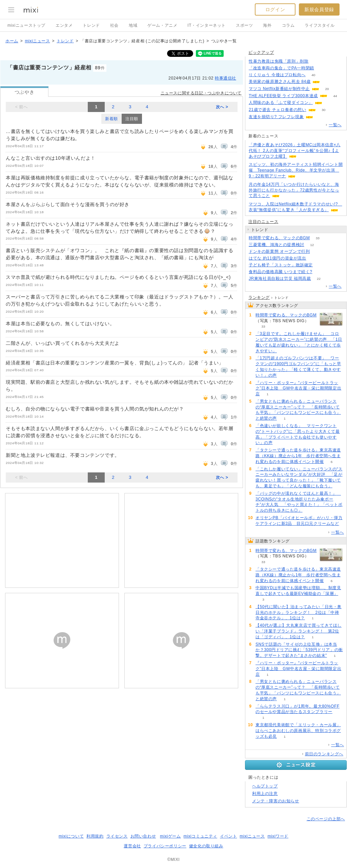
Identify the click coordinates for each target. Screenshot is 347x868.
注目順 (132, 119)
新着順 (111, 119)
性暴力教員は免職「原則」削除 (279, 61)
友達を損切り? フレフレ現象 (276, 117)
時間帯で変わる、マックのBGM (279, 238)
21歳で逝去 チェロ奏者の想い (278, 110)
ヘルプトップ (265, 786)
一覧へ (335, 125)
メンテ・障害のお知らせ (276, 801)
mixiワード (278, 836)
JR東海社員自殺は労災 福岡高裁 (280, 279)
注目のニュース (263, 222)
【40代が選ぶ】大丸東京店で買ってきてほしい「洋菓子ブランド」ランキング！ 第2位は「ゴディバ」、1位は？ (299, 631)
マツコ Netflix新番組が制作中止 (279, 89)
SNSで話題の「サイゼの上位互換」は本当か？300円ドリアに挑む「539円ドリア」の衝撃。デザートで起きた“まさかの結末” (299, 650)
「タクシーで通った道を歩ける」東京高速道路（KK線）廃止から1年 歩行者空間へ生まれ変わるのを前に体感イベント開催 (298, 456)
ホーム (12, 41)
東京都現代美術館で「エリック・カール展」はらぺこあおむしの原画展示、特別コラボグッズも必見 (298, 731)
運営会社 (132, 846)
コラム (288, 25)
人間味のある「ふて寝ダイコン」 (281, 103)
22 (319, 279)
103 (320, 272)
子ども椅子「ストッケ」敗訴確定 (281, 265)
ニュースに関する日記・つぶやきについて (201, 93)
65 (330, 103)
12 (312, 245)
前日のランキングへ (324, 754)
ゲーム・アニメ (162, 25)
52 (314, 258)
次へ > (222, 107)
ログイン (275, 9)
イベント (228, 836)
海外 (267, 25)
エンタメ (64, 25)
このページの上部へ (326, 819)
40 (313, 75)
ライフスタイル (320, 25)
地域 (133, 25)
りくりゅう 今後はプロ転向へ (277, 75)
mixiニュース (37, 41)
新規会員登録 (319, 9)
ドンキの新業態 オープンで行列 (279, 251)
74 (320, 265)
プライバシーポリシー (165, 846)
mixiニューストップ (26, 25)
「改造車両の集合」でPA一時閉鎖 (281, 68)
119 (321, 117)
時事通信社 (226, 78)
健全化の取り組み (206, 846)
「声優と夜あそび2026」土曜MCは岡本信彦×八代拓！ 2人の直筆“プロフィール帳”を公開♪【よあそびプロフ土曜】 (295, 151)
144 (328, 82)
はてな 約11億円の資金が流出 (278, 258)
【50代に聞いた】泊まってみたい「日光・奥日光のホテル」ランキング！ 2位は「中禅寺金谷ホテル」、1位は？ (299, 613)
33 (318, 238)
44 (335, 96)
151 (322, 68)
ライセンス (117, 836)
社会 (114, 25)
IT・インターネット (207, 25)
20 (327, 89)
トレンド (91, 25)
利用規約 (95, 836)
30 (323, 110)
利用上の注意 (265, 794)
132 (318, 252)
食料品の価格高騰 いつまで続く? (281, 272)
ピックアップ (261, 52)
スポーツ (244, 25)
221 (316, 61)
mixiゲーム (170, 836)
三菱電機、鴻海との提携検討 (277, 245)
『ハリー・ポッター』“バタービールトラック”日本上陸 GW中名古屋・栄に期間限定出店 (298, 388)
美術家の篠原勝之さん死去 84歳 (280, 82)
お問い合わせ (143, 836)
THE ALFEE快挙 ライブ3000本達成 (283, 96)
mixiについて (71, 836)
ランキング (259, 297)
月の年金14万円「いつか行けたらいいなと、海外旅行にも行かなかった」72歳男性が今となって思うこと (294, 190)
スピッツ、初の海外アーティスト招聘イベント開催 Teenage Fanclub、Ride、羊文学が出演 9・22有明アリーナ (296, 170)
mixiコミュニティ (200, 836)
